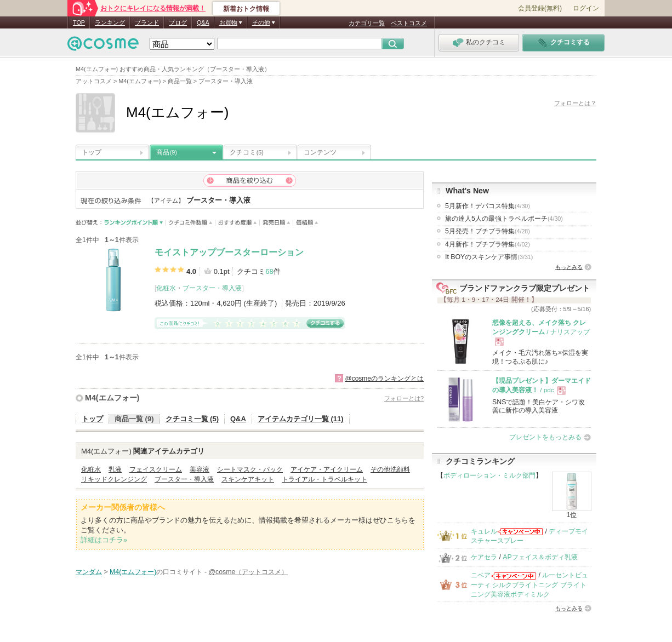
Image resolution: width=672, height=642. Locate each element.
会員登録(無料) (540, 8)
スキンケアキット (248, 479)
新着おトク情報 (246, 9)
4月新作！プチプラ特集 (488, 244)
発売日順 (277, 223)
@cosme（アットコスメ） (248, 572)
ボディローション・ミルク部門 (489, 475)
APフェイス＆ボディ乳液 (540, 557)
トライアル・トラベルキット (324, 479)
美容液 (200, 469)
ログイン (586, 8)
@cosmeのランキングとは (384, 379)
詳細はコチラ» (104, 540)
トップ (92, 152)
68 (269, 271)
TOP (79, 22)
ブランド (147, 22)
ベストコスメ (409, 23)
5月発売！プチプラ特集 (488, 231)
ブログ (178, 22)
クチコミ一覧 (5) (192, 419)
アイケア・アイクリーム (327, 469)
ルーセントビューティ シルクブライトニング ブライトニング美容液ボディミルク (529, 585)
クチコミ (247, 152)
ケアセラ (484, 557)
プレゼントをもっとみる (545, 437)
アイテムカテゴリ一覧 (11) (301, 419)
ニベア (481, 575)
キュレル (484, 531)
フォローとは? (404, 398)
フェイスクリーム (156, 469)
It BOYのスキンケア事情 (489, 257)
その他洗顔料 (390, 469)
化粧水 (166, 288)
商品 (167, 152)
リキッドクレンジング (114, 479)
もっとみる (569, 267)
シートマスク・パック (250, 469)
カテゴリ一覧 (367, 23)
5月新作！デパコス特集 (488, 206)
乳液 (115, 469)
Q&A (203, 22)
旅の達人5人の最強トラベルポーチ (504, 219)
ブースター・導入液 (212, 288)
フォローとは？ (575, 103)
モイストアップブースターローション (229, 252)
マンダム (89, 572)
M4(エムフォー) (112, 398)
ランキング (110, 22)
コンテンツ (320, 152)
